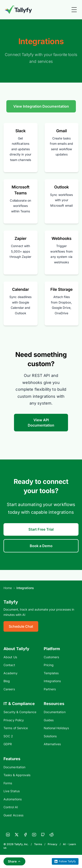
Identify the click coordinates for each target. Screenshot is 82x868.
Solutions (50, 736)
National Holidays (56, 728)
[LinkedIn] (8, 835)
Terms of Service (16, 728)
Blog (7, 681)
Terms (38, 844)
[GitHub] (43, 835)
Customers (51, 657)
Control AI (11, 807)
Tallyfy (11, 602)
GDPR (8, 744)
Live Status (12, 791)
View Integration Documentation (41, 106)
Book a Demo (41, 546)
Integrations (52, 681)
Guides (49, 720)
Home (8, 588)
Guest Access (13, 815)
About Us (10, 657)
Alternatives (52, 744)
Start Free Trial (41, 529)
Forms (8, 783)
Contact (9, 665)
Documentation (55, 712)
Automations (13, 799)
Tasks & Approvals (17, 775)
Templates (51, 673)
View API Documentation (41, 423)
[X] (17, 835)
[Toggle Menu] (74, 10)
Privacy (52, 844)
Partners (50, 689)
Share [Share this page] (14, 861)
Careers (9, 689)
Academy (10, 673)
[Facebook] (25, 835)
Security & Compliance (20, 712)
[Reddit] (52, 835)
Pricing (49, 665)
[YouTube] (34, 835)
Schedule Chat (21, 626)
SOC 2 (8, 736)
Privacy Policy (14, 720)
